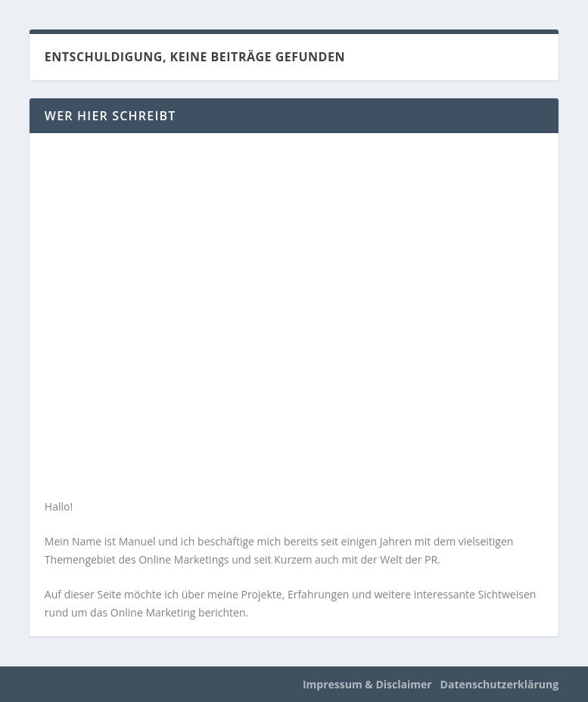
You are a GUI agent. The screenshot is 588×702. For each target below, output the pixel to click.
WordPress (275, 685)
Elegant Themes (134, 685)
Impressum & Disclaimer (367, 684)
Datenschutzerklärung (500, 684)
